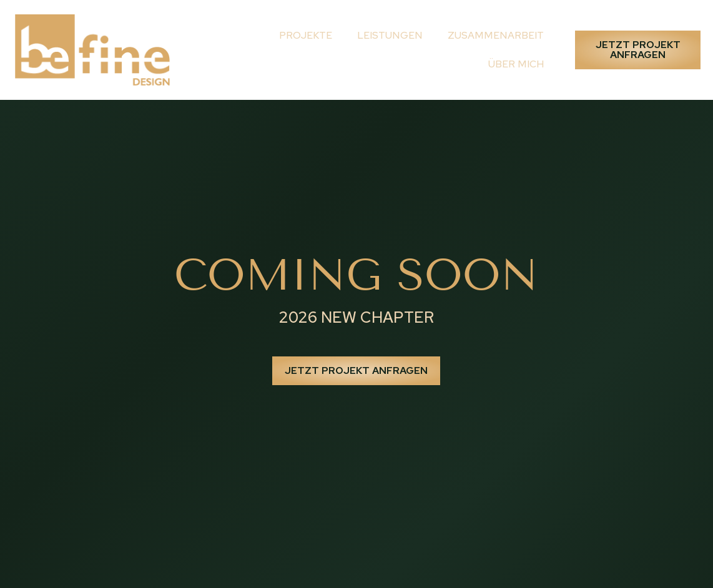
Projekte (306, 35)
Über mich (516, 64)
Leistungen (390, 35)
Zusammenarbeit (496, 35)
